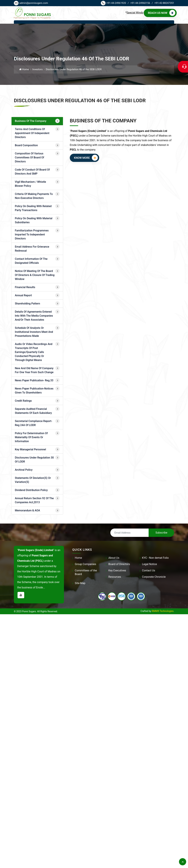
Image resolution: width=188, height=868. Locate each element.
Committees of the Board (86, 572)
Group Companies (85, 564)
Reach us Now (162, 13)
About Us (114, 558)
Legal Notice (150, 564)
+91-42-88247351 (164, 3)
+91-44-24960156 (142, 3)
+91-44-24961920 (115, 3)
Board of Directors (119, 564)
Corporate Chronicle (154, 577)
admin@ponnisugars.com (31, 3)
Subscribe (161, 533)
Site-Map (80, 583)
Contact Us (149, 570)
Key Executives (117, 570)
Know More (86, 160)
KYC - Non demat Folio (155, 558)
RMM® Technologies (163, 611)
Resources (115, 577)
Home (24, 69)
